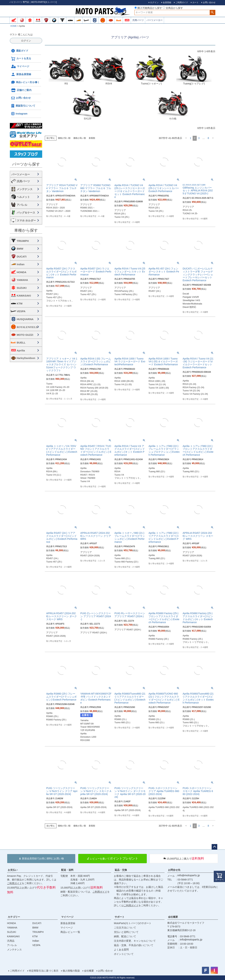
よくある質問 (121, 950)
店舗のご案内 (21, 90)
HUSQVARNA (25, 319)
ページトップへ (214, 847)
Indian (21, 264)
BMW (20, 249)
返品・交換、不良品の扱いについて (134, 945)
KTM (20, 303)
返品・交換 (121, 870)
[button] (186, 138)
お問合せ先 (174, 870)
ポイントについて (124, 954)
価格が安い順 (64, 138)
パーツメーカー (155, 20)
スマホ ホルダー (26, 220)
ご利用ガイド (14, 883)
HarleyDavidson (26, 358)
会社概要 (173, 917)
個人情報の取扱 (71, 971)
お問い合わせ (21, 98)
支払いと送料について (126, 932)
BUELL (21, 343)
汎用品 (11, 941)
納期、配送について (125, 936)
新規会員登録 (21, 74)
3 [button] (199, 138)
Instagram (19, 114)
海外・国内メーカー (26, 174)
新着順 (92, 138)
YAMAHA (22, 280)
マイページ (20, 66)
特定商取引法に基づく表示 (44, 971)
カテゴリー (14, 917)
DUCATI (22, 257)
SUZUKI (22, 288)
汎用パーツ (138, 20)
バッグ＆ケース (26, 213)
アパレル (22, 205)
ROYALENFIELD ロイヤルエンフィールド (29, 327)
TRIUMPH (23, 241)
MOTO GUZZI (25, 335)
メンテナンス (25, 189)
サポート (120, 917)
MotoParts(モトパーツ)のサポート (133, 923)
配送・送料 (67, 870)
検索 (212, 12)
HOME (14, 26)
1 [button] (191, 138)
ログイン (26, 41)
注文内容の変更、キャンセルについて (135, 941)
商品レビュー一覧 (70, 932)
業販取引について (23, 106)
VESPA (21, 311)
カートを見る (21, 59)
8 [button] (208, 138)
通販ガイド (20, 51)
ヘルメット (23, 197)
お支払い (13, 870)
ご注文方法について (125, 928)
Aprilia (21, 350)
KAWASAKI (24, 296)
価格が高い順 (80, 138)
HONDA (22, 272)
